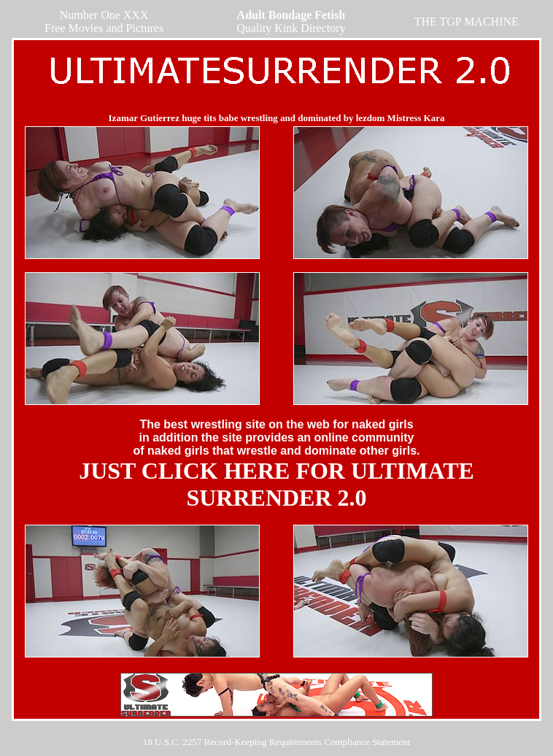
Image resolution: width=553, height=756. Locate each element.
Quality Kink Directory (291, 22)
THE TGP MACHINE (467, 22)
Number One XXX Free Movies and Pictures (104, 22)
